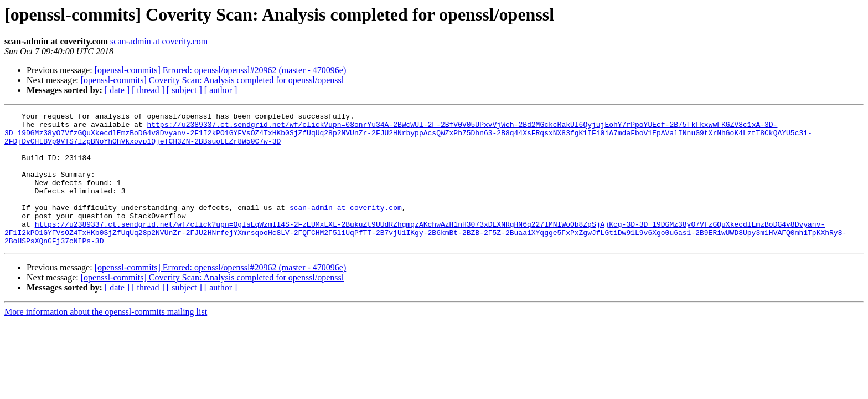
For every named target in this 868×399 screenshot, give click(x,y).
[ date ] (117, 90)
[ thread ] (148, 90)
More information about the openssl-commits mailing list (106, 338)
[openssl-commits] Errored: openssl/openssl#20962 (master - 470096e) (221, 70)
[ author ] (221, 90)
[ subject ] (184, 90)
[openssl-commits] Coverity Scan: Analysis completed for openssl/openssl (213, 80)
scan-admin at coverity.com (159, 41)
